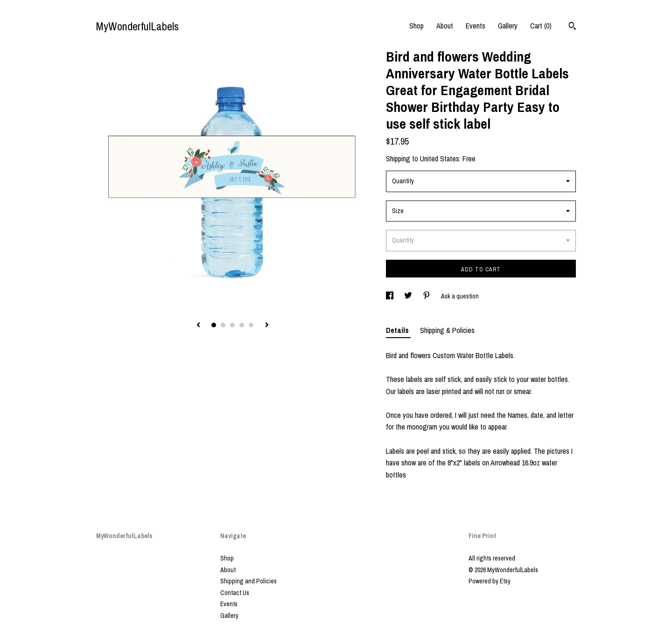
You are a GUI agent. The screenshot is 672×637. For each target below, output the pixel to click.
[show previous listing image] (198, 325)
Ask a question (460, 296)
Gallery (508, 26)
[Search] (572, 27)
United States (440, 159)
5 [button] (251, 325)
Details (398, 330)
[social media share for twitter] (409, 296)
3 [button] (232, 325)
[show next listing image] (267, 325)
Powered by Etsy (490, 581)
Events (476, 26)
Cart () (541, 26)
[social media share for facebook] (390, 296)
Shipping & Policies (447, 330)
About (445, 26)
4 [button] (242, 325)
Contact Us (235, 593)
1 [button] (214, 325)
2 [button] (223, 325)
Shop (416, 26)
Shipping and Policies (248, 581)
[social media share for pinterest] (427, 296)
